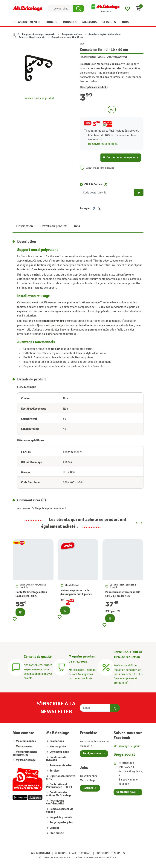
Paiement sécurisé (60, 765)
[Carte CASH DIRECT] (106, 667)
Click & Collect (93, 184)
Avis (77, 226)
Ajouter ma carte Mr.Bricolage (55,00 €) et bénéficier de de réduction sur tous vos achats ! (113, 135)
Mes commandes (26, 741)
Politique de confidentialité (55, 802)
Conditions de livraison (56, 759)
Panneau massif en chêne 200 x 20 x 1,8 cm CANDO (123, 594)
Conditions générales (110, 853)
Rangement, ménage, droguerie (39, 34)
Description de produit (94, 87)
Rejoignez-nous (92, 753)
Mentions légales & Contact (73, 853)
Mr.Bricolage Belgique (127, 746)
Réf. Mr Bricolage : (89, 57)
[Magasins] (61, 667)
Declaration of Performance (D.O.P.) (59, 786)
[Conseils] (16, 667)
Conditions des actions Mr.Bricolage (59, 794)
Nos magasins (58, 747)
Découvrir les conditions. (103, 144)
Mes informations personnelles (25, 753)
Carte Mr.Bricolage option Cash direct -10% (31, 594)
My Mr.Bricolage (26, 760)
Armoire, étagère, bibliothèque (105, 34)
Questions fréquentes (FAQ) (61, 778)
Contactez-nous (59, 752)
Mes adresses (24, 747)
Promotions (56, 741)
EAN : (109, 57)
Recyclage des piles (61, 822)
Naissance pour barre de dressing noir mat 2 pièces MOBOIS (76, 594)
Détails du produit (53, 226)
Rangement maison (72, 34)
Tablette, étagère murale (32, 37)
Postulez (88, 788)
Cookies (54, 828)
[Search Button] (78, 9)
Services (54, 771)
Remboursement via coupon (60, 810)
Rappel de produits (61, 817)
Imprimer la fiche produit (39, 98)
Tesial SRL (111, 858)
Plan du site (56, 833)
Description (25, 226)
